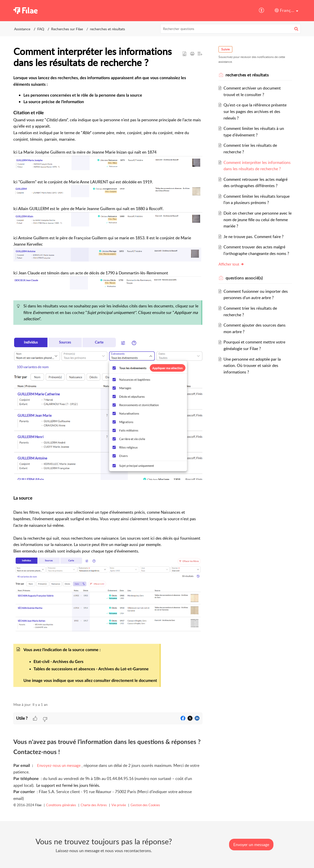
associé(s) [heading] (244, 278)
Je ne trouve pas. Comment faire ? (254, 237)
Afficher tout (231, 264)
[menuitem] (234, 11)
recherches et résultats (107, 29)
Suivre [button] (225, 49)
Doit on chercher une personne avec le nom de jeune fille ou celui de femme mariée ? (258, 220)
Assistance (234, 10)
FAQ (41, 29)
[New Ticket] (251, 845)
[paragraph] (108, 386)
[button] (262, 11)
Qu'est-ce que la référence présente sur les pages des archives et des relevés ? (255, 111)
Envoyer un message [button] (251, 845)
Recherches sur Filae (67, 29)
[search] (231, 29)
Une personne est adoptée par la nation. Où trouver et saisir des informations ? (252, 366)
